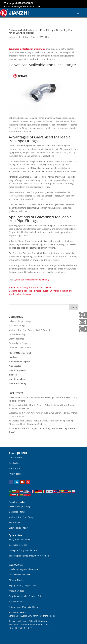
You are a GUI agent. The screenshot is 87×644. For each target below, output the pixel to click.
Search (74, 307)
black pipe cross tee (18, 545)
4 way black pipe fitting (19, 539)
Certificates (14, 463)
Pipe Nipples (15, 366)
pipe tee (13, 375)
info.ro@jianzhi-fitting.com (35, 621)
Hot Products (15, 523)
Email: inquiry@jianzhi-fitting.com (22, 7)
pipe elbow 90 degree (19, 361)
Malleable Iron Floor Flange (21, 517)
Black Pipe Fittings (17, 512)
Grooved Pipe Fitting (18, 528)
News (48, 37)
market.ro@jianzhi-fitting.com (35, 624)
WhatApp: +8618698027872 (18, 3)
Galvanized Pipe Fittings (20, 506)
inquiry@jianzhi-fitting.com (27, 569)
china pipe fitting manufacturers (24, 550)
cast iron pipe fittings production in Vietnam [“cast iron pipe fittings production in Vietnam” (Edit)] (29, 556)
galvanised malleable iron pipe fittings (32, 280)
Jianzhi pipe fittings (20, 37)
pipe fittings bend (17, 379)
